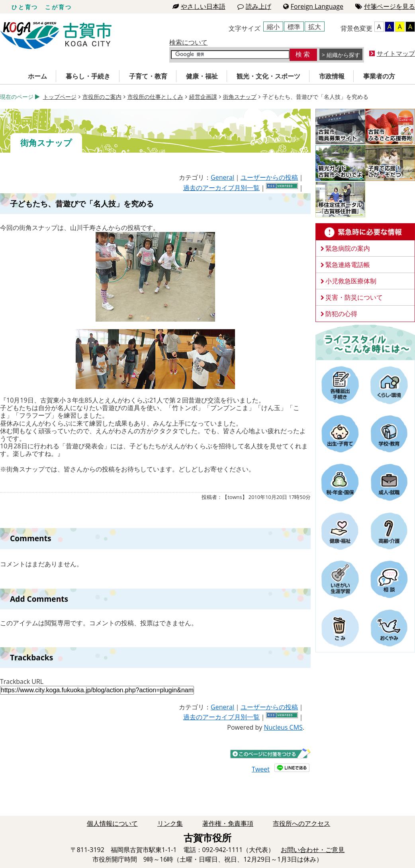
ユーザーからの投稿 (269, 177)
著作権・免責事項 (228, 823)
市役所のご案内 (102, 97)
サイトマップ (396, 53)
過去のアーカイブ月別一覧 (221, 188)
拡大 (315, 27)
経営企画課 (203, 97)
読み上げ (254, 6)
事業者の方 (379, 76)
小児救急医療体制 (351, 281)
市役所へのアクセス (301, 823)
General (222, 177)
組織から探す (343, 55)
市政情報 (332, 76)
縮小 (273, 27)
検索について (188, 42)
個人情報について (112, 823)
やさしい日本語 (199, 6)
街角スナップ (240, 97)
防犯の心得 (341, 314)
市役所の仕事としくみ (155, 97)
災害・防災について (354, 297)
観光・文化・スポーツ (268, 76)
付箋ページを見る (385, 6)
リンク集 (170, 823)
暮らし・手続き (88, 76)
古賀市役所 (56, 36)
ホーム (37, 76)
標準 (294, 27)
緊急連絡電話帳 (348, 265)
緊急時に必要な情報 (365, 232)
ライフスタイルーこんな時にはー (365, 342)
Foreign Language (313, 6)
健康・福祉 (202, 76)
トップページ (60, 97)
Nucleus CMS (283, 727)
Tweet (261, 769)
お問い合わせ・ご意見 (313, 850)
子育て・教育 (148, 76)
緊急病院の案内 (348, 248)
